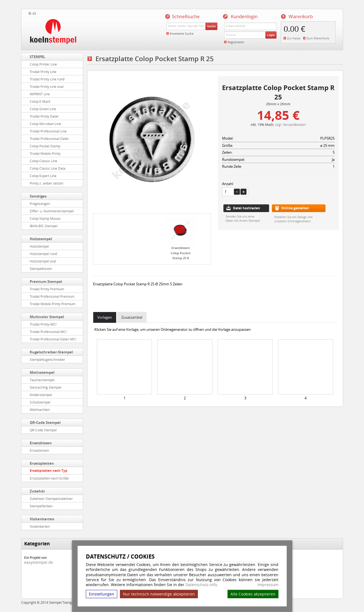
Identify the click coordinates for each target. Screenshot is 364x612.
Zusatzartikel (132, 317)
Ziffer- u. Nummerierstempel (52, 211)
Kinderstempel (41, 395)
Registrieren (236, 42)
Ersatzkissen (41, 443)
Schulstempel (40, 402)
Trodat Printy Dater (44, 116)
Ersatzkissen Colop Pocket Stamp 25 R (181, 253)
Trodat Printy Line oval (47, 86)
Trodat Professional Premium (52, 296)
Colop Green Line (43, 109)
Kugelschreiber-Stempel (51, 352)
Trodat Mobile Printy (45, 153)
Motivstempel (42, 372)
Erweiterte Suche (182, 33)
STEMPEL (37, 57)
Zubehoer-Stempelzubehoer (51, 499)
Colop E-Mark (40, 101)
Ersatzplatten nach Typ (49, 471)
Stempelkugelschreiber (47, 359)
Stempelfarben (41, 506)
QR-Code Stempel (45, 423)
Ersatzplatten (42, 463)
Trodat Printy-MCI (43, 324)
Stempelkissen (41, 269)
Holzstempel (41, 239)
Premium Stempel (46, 281)
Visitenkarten (42, 519)
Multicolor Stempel (47, 317)
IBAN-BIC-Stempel (44, 226)
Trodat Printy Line (43, 72)
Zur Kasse (294, 38)
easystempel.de (39, 562)
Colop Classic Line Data (48, 168)
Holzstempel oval (43, 261)
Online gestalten (295, 208)
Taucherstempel (42, 380)
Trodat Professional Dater (49, 139)
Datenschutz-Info (201, 585)
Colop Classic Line (43, 161)
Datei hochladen (247, 208)
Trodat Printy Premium (47, 289)
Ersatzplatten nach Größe (49, 478)
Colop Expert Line (43, 176)
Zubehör (37, 491)
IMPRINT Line (40, 94)
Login (271, 35)
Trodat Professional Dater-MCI (53, 339)
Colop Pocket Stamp (45, 146)
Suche (211, 26)
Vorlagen (105, 317)
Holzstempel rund (43, 254)
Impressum (268, 585)
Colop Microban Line (45, 124)
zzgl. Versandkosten (290, 124)
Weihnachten (40, 410)
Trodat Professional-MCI (48, 332)
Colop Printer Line (43, 64)
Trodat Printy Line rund (47, 79)
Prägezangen (40, 204)
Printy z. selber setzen (46, 183)
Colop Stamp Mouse (45, 218)
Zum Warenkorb (318, 38)
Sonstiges (38, 196)
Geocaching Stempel (46, 387)
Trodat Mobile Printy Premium (53, 304)
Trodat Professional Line (48, 131)
